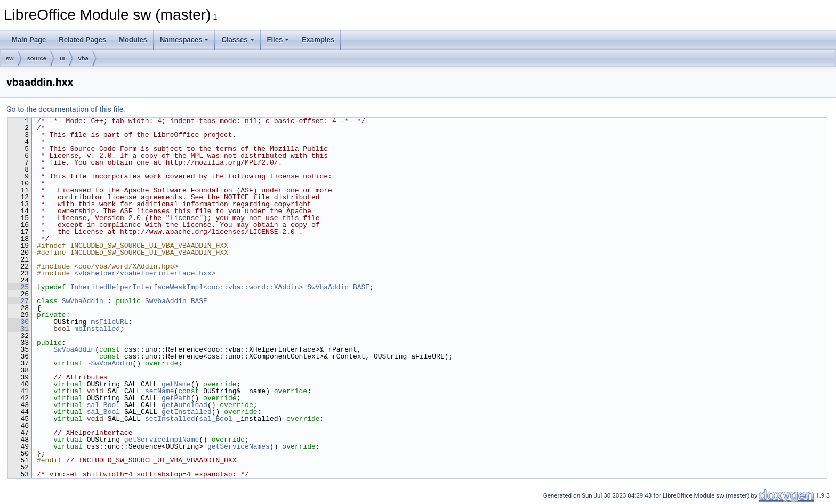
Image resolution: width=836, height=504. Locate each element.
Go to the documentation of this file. (66, 109)
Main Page (29, 40)
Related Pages (82, 40)
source (37, 58)
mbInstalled (97, 329)
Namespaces (184, 40)
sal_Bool (103, 405)
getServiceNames (239, 446)
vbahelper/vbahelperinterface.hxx (145, 273)
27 (18, 301)
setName (160, 391)
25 (18, 287)
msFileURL (109, 322)
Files (278, 40)
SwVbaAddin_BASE (338, 287)
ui (62, 58)
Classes (238, 40)
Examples (318, 40)
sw (10, 58)
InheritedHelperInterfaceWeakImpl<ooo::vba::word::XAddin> (186, 287)
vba (83, 58)
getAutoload (184, 405)
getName (176, 384)
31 (18, 329)
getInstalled (187, 412)
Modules (133, 40)
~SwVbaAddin (110, 363)
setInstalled (170, 419)
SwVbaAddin (83, 301)
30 (18, 322)
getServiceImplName (162, 440)
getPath (176, 398)
